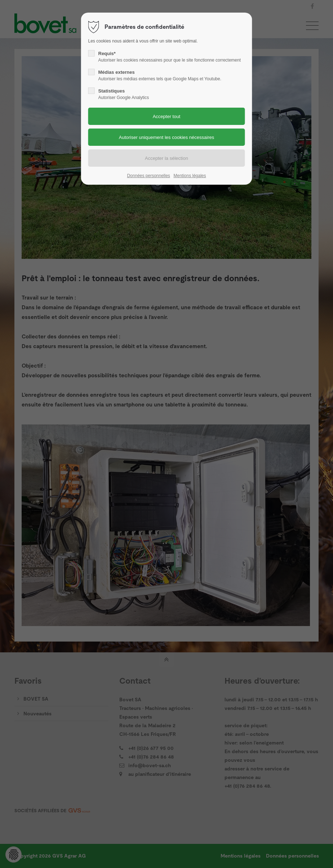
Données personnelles (148, 176)
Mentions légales (190, 176)
